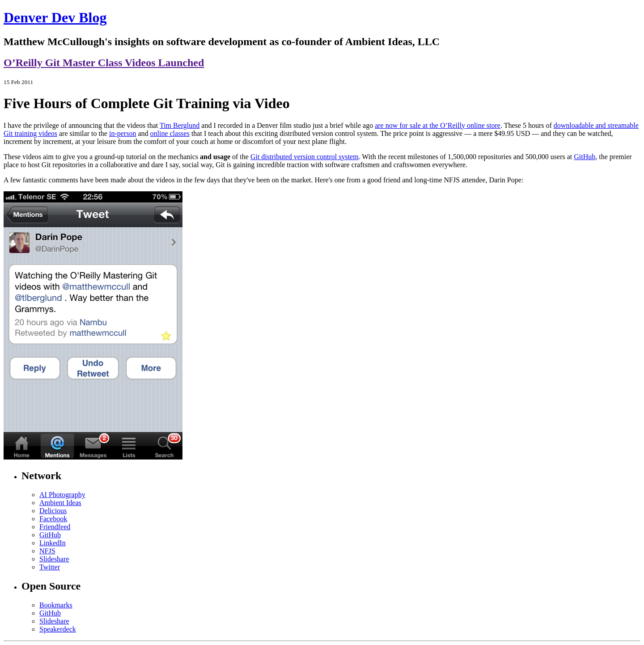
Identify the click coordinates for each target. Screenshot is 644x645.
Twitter (50, 567)
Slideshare (54, 559)
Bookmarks (56, 605)
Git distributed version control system (305, 157)
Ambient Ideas (60, 503)
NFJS (47, 551)
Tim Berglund (180, 125)
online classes (170, 133)
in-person (123, 133)
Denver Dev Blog (55, 17)
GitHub (585, 157)
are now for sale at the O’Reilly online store (438, 125)
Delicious (53, 511)
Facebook (53, 519)
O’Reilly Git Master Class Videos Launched (104, 63)
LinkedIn (53, 543)
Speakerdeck (58, 629)
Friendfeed (55, 527)
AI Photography (62, 495)
